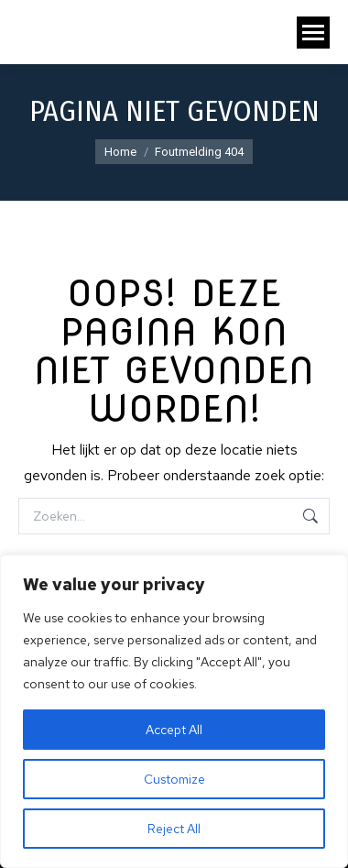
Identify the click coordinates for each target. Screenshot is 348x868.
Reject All (174, 829)
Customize (174, 779)
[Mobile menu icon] (313, 33)
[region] (174, 711)
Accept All (174, 730)
